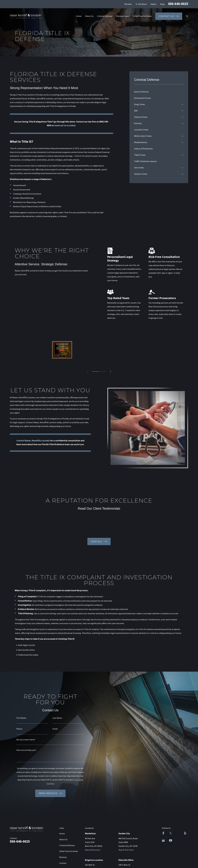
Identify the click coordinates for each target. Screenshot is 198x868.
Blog (162, 4)
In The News (141, 4)
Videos (153, 4)
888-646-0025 (178, 4)
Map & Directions (93, 850)
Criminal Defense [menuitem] (105, 16)
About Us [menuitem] (89, 16)
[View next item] (110, 372)
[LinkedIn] (178, 833)
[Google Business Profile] (163, 840)
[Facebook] (163, 833)
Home (62, 834)
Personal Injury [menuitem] (123, 16)
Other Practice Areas (69, 851)
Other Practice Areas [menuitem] (142, 16)
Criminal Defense (67, 845)
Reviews (128, 4)
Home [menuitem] (79, 16)
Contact (63, 863)
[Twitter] (171, 833)
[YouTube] (171, 840)
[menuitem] (159, 92)
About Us (63, 839)
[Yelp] (185, 833)
